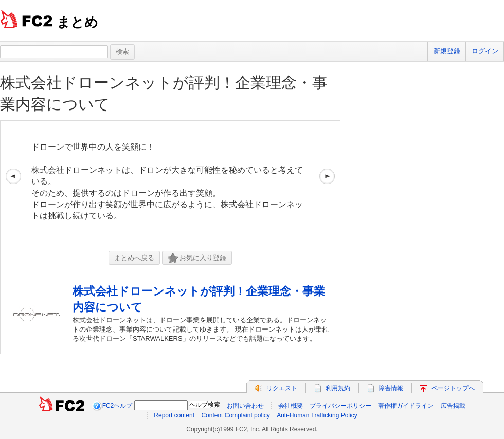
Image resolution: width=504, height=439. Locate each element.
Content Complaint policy (235, 415)
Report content (174, 415)
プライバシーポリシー (340, 406)
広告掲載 (453, 406)
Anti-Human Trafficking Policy (317, 415)
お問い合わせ (245, 406)
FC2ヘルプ (118, 406)
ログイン (485, 51)
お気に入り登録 (197, 258)
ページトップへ (453, 388)
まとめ (77, 22)
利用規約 (338, 388)
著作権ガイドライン (406, 406)
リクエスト (282, 388)
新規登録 (447, 51)
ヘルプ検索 (205, 405)
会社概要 (291, 406)
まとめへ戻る (134, 258)
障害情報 (391, 388)
